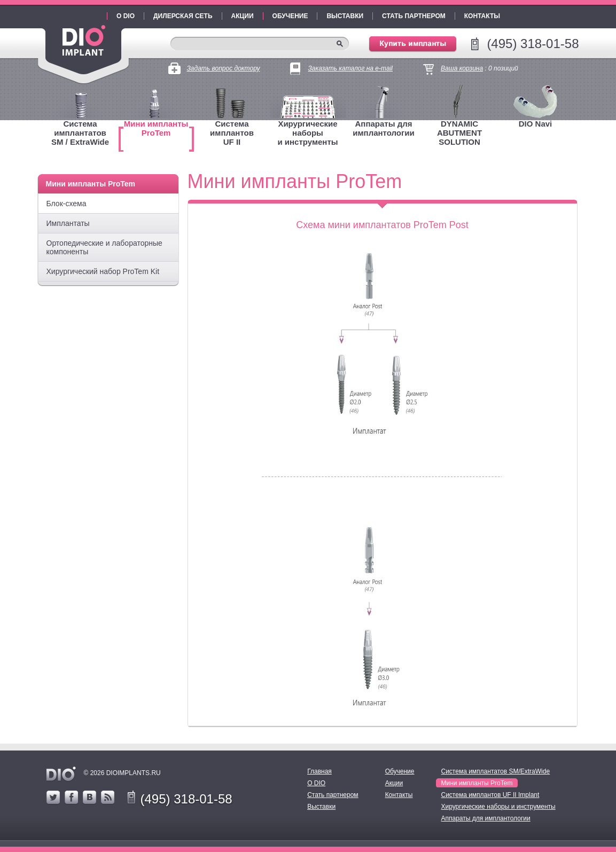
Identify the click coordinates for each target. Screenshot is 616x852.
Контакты (482, 16)
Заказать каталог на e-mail (350, 68)
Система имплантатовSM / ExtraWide (80, 133)
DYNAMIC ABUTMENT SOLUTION (459, 133)
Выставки (345, 16)
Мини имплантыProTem (156, 128)
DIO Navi (536, 124)
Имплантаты (68, 223)
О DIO (126, 16)
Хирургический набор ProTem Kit (103, 271)
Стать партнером (414, 16)
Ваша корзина (462, 68)
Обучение (290, 16)
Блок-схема (67, 204)
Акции (243, 16)
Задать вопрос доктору (224, 68)
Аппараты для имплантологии (383, 128)
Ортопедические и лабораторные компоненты (104, 247)
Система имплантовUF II (232, 133)
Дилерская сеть (183, 16)
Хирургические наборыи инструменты (307, 133)
